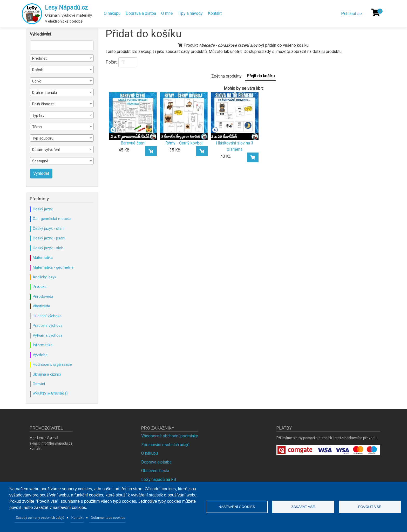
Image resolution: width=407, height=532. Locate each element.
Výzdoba (40, 355)
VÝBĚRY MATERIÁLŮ (50, 394)
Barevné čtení (133, 143)
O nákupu (112, 13)
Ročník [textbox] (38, 70)
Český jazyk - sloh (48, 248)
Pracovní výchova (48, 326)
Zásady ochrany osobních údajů (40, 517)
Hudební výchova (47, 316)
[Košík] (376, 12)
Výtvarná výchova (48, 335)
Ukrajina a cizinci (47, 374)
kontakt (36, 448)
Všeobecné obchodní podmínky (170, 436)
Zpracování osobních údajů (165, 445)
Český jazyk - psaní (49, 238)
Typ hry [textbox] (38, 115)
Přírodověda (43, 296)
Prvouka (40, 287)
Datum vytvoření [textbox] (46, 150)
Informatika (43, 345)
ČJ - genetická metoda (52, 219)
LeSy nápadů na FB (159, 479)
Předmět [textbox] (39, 58)
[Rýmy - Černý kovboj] (184, 116)
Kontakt (215, 13)
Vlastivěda (41, 306)
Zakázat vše (303, 507)
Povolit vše (370, 507)
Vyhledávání (40, 34)
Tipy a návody (190, 13)
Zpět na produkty (226, 76)
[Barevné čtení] (133, 116)
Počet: (111, 62)
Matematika (43, 258)
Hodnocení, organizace (52, 364)
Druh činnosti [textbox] (43, 104)
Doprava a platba (141, 13)
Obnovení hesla (155, 471)
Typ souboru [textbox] (43, 138)
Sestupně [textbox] (40, 161)
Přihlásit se (351, 14)
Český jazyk (43, 209)
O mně (167, 13)
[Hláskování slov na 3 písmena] (235, 116)
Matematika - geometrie (53, 267)
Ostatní (39, 384)
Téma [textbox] (37, 127)
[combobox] (62, 58)
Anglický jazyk (45, 277)
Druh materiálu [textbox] (45, 93)
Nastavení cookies (237, 507)
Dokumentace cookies (108, 517)
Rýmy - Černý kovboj (184, 143)
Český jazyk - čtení (49, 229)
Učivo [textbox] (37, 81)
